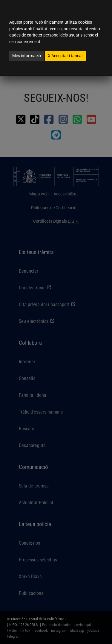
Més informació (27, 56)
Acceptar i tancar (65, 56)
